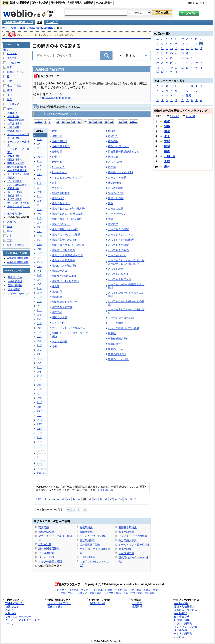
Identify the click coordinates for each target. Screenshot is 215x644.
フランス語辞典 (183, 623)
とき (39, 166)
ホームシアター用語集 (93, 536)
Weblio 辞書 (9, 28)
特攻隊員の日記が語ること (124, 152)
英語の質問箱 (15, 285)
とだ (39, 385)
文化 (9, 95)
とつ (39, 214)
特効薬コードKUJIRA (121, 172)
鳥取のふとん (116, 349)
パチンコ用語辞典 (17, 185)
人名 (9, 236)
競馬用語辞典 (46, 532)
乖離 (167, 141)
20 (63, 121)
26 (96, 121)
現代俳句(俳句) (15, 214)
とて (39, 218)
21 (69, 121)
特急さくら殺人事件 (63, 260)
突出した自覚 (116, 198)
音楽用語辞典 (126, 532)
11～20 (175, 116)
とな (39, 227)
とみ (39, 275)
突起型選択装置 (61, 193)
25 (90, 121)
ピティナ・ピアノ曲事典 (133, 536)
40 (84, 509)
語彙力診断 (14, 289)
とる (39, 315)
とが (39, 341)
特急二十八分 (59, 271)
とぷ (39, 437)
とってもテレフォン (120, 279)
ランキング (52, 22)
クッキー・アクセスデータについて (22, 622)
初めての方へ (195, 3)
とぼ (39, 424)
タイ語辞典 (180, 630)
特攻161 (113, 136)
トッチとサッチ (117, 214)
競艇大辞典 (86, 532)
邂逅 (167, 131)
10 (68, 509)
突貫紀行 (57, 188)
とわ (39, 328)
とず (39, 372)
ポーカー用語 (46, 557)
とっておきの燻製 (118, 229)
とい (39, 144)
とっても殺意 (116, 269)
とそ (39, 201)
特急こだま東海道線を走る (67, 255)
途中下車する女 (61, 146)
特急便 (56, 286)
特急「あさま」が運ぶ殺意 (67, 214)
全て (6, 50)
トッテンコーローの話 (121, 318)
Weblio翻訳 (180, 613)
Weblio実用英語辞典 (18, 262)
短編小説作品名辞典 (41, 28)
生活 (9, 99)
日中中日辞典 (58, 3)
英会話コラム (15, 277)
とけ (39, 174)
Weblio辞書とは (15, 603)
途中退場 (57, 152)
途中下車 (57, 136)
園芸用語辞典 (87, 540)
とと (39, 223)
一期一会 (170, 156)
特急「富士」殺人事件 (65, 240)
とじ (39, 367)
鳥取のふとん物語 (118, 359)
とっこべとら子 (117, 178)
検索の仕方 (12, 606)
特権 (54, 347)
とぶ (39, 416)
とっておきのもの (118, 250)
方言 (9, 240)
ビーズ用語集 (46, 553)
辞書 (6, 3)
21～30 (190, 116)
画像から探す (55, 606)
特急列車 (57, 297)
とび (39, 411)
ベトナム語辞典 (183, 633)
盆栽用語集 (45, 544)
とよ (39, 301)
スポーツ (12, 222)
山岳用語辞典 (87, 557)
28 (106, 121)
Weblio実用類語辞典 (18, 258)
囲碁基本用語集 (128, 527)
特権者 (112, 131)
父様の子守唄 (116, 193)
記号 (189, 96)
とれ (39, 319)
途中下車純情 (59, 141)
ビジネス (12, 53)
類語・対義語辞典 (20, 3)
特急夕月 (57, 292)
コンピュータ (14, 63)
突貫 (54, 183)
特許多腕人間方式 (62, 307)
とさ (39, 183)
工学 (9, 81)
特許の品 (57, 312)
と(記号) (41, 473)
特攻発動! (114, 157)
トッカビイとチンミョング (67, 178)
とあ (39, 139)
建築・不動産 (14, 86)
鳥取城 (112, 333)
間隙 (167, 146)
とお (39, 157)
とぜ (39, 376)
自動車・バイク (15, 72)
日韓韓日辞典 (74, 3)
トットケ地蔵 (116, 323)
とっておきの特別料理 (121, 240)
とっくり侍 (58, 323)
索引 (39, 22)
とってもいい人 (117, 255)
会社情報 (137, 603)
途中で (56, 157)
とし (39, 188)
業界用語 (12, 58)
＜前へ (39, 121)
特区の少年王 (59, 317)
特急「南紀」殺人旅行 (65, 229)
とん (39, 337)
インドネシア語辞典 (186, 627)
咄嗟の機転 (114, 183)
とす (39, 192)
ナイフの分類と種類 (50, 561)
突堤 (111, 219)
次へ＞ (133, 121)
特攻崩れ (113, 141)
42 (126, 121)
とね (39, 240)
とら (39, 306)
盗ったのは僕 (116, 209)
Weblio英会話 (15, 281)
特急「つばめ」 (61, 224)
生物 (9, 226)
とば (39, 407)
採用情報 (137, 606)
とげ (39, 354)
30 (79, 509)
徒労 (167, 151)
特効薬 (112, 167)
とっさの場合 (116, 188)
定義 (167, 126)
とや (39, 293)
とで (39, 398)
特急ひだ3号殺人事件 (64, 276)
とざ (39, 363)
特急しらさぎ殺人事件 (65, 266)
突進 (111, 203)
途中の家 (57, 162)
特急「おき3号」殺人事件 (67, 219)
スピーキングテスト (19, 294)
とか (39, 161)
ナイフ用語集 (126, 553)
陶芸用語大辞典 (128, 540)
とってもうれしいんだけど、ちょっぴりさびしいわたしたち (126, 262)
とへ (39, 262)
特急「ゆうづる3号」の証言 (68, 245)
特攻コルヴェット (118, 146)
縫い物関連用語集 (49, 548)
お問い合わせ (106, 490)
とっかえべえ (59, 172)
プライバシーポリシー (18, 617)
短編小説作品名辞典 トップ (19, 22)
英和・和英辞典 (40, 3)
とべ (39, 420)
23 (79, 121)
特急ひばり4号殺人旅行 (65, 281)
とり (39, 310)
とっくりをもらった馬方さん (69, 328)
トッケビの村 (59, 341)
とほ (39, 266)
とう (39, 148)
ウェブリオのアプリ (59, 603)
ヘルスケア (13, 104)
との (39, 244)
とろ (39, 324)
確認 (167, 121)
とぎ (39, 345)
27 (101, 121)
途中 (54, 131)
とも (39, 288)
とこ (39, 179)
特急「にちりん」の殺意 (66, 235)
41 (120, 121)
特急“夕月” (58, 198)
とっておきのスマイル (121, 235)
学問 (9, 90)
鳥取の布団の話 (117, 354)
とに (39, 231)
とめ (39, 284)
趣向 (167, 166)
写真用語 (44, 527)
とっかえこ (58, 167)
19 (58, 121)
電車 (9, 67)
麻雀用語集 (125, 549)
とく (39, 170)
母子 (167, 136)
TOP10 (159, 116)
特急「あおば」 (61, 203)
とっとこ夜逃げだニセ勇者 (124, 328)
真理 (167, 161)
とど (39, 402)
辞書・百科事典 (15, 245)
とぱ (39, 429)
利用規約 (11, 613)
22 (74, 121)
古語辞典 (89, 3)
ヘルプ (209, 3)
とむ (39, 280)
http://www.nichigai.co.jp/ (56, 98)
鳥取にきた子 (116, 344)
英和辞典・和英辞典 (186, 610)
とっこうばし (116, 162)
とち (39, 209)
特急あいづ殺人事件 (63, 250)
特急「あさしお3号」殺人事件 (69, 209)
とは (39, 249)
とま (39, 271)
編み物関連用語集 (90, 545)
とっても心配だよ (118, 274)
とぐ (39, 350)
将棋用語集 (86, 527)
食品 (9, 231)
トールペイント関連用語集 (134, 545)
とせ (39, 196)
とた (39, 205)
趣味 (23, 28)
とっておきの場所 (118, 245)
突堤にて (113, 224)
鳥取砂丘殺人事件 (118, 339)
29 (111, 121)
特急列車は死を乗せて (65, 302)
